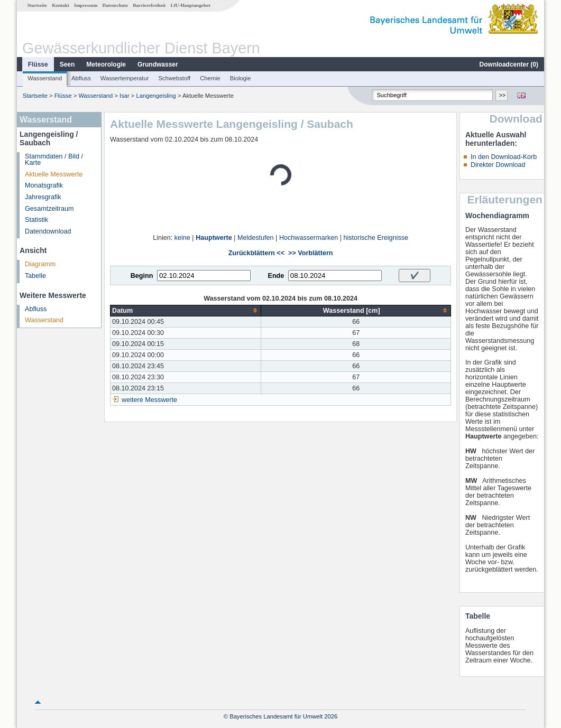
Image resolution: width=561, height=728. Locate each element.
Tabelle (35, 276)
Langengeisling (156, 96)
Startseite (37, 5)
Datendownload (48, 231)
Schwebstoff (174, 78)
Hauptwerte (214, 238)
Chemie (210, 78)
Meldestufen (256, 238)
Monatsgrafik (44, 185)
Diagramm (40, 264)
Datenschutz (116, 5)
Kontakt (61, 5)
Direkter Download (498, 165)
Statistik (36, 220)
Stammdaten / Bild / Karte (54, 160)
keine (182, 238)
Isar (125, 96)
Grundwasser (158, 64)
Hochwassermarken (309, 238)
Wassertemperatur (125, 78)
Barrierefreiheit (149, 5)
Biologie (241, 78)
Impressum (86, 5)
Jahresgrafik (43, 197)
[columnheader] (186, 310)
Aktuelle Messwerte (54, 174)
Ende (276, 276)
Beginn (142, 276)
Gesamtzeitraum (49, 209)
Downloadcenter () (509, 64)
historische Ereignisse (376, 238)
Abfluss (81, 78)
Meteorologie (106, 64)
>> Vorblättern (310, 253)
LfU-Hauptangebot (191, 5)
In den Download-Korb (504, 157)
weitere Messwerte (149, 400)
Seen (67, 64)
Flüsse (38, 64)
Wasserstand (45, 78)
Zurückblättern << (256, 253)
